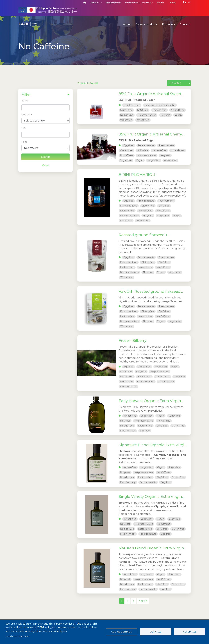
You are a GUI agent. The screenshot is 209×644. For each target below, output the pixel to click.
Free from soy (166, 145)
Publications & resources (138, 3)
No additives (178, 110)
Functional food (129, 206)
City (24, 128)
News (173, 3)
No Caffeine (127, 115)
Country (27, 115)
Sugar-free (126, 160)
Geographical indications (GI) (160, 105)
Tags (24, 142)
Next (143, 601)
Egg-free (128, 145)
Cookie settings (122, 632)
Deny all (156, 632)
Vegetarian (126, 120)
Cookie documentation (18, 636)
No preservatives (147, 115)
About (127, 24)
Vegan (178, 115)
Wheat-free (143, 120)
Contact (185, 24)
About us (95, 3)
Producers (168, 24)
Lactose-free (159, 110)
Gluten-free (126, 110)
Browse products (146, 24)
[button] (185, 3)
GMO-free (143, 110)
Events (160, 3)
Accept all (190, 632)
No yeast (165, 115)
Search (26, 101)
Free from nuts (132, 105)
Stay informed (113, 3)
